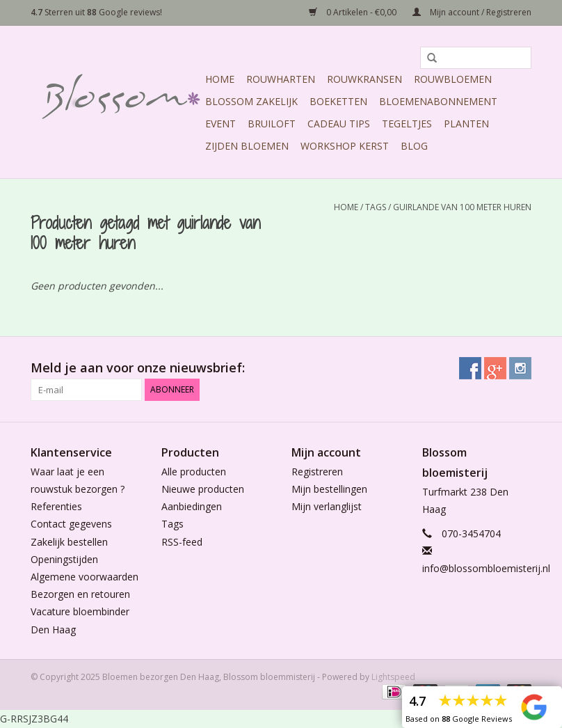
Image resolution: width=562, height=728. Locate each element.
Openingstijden (64, 559)
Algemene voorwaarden (85, 577)
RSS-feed (182, 542)
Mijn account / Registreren (472, 12)
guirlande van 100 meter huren (462, 207)
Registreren (317, 472)
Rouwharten (281, 79)
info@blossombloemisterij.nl (486, 568)
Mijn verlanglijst (327, 506)
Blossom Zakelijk (251, 101)
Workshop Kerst (345, 146)
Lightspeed (393, 677)
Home (220, 79)
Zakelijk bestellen (69, 542)
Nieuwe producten (203, 489)
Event (220, 124)
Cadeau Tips (339, 124)
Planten (466, 124)
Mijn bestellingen (329, 489)
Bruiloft (272, 124)
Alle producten (194, 472)
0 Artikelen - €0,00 (354, 12)
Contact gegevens (71, 524)
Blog (414, 146)
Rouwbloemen (453, 79)
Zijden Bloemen (247, 146)
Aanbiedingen (192, 506)
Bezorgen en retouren (80, 594)
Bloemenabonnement (438, 101)
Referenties (56, 506)
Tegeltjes (407, 124)
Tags (376, 207)
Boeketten (338, 101)
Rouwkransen (364, 79)
